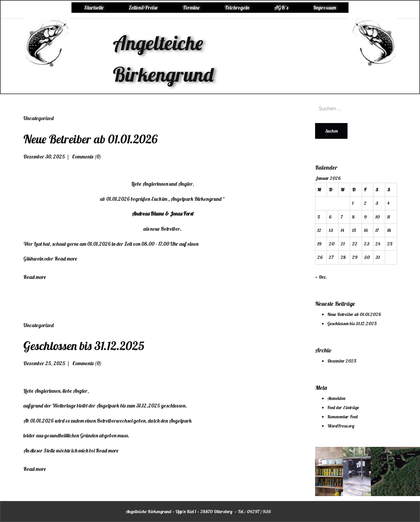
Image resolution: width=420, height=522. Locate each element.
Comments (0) (86, 157)
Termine (191, 8)
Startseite (94, 8)
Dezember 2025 (342, 361)
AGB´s (281, 8)
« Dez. (321, 277)
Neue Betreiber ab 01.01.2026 (90, 139)
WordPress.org (341, 426)
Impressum (325, 8)
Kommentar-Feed (342, 417)
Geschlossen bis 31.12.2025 (84, 346)
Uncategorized (39, 118)
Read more (66, 259)
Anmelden (336, 398)
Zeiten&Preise (143, 8)
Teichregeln (237, 8)
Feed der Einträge (343, 407)
